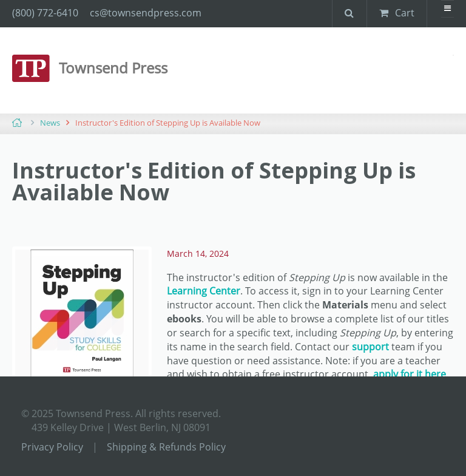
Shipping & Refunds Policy (166, 447)
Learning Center (204, 291)
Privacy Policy (52, 447)
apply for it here (410, 374)
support (370, 347)
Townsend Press (113, 68)
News (50, 123)
